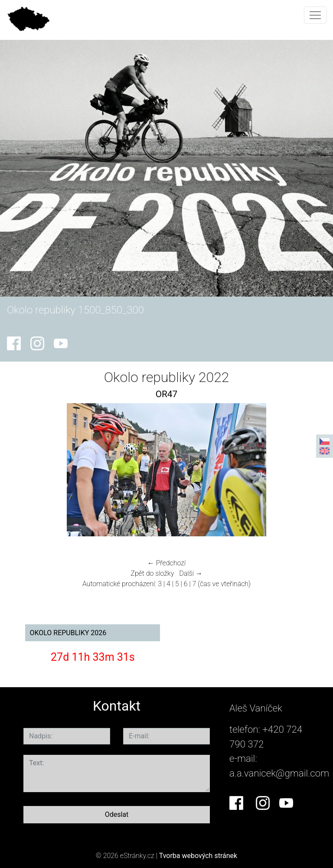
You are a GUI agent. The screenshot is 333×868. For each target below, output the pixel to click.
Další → (191, 573)
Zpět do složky (152, 573)
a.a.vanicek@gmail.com (279, 773)
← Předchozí (166, 563)
